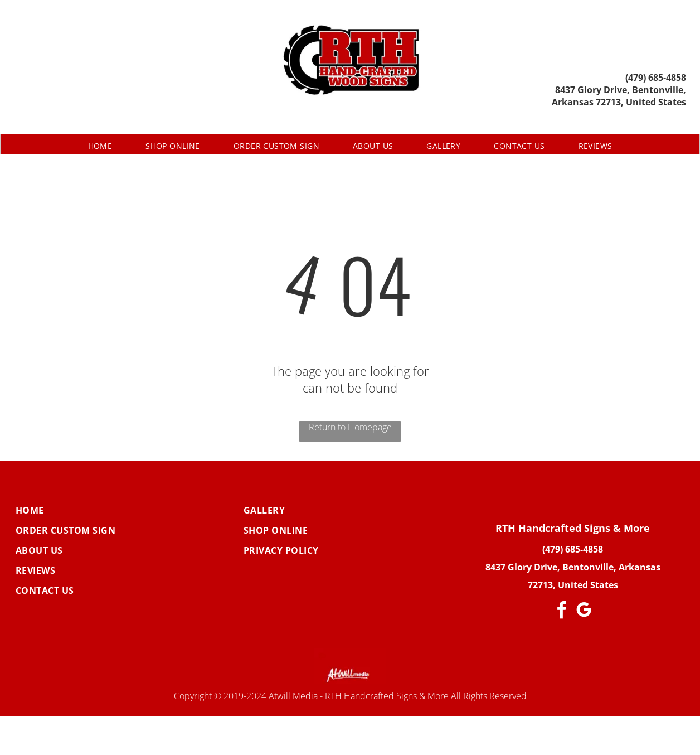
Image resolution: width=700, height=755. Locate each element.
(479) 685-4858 (656, 78)
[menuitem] (100, 146)
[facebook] (562, 612)
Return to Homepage (350, 427)
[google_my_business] (584, 612)
